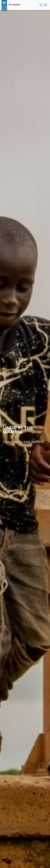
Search (41, 5)
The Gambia (14, 5)
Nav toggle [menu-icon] (45, 5)
